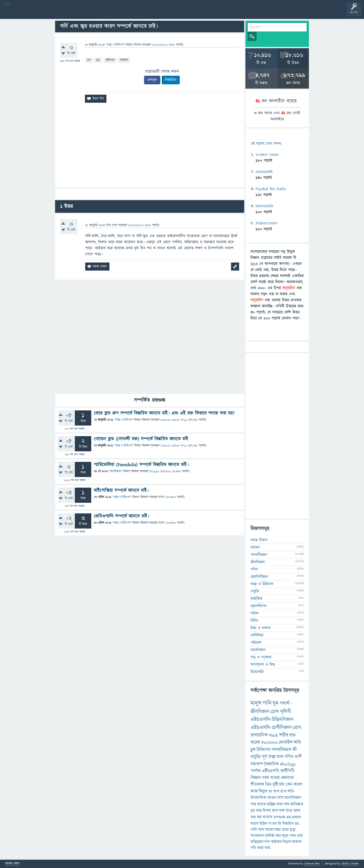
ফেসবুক (152, 80)
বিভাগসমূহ (82, 13)
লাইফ (255, 613)
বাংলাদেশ (257, 836)
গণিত (254, 569)
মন (275, 824)
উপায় (267, 811)
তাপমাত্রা (279, 817)
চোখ (275, 712)
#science (269, 742)
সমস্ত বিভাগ (259, 540)
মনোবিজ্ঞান (116, 471)
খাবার (261, 804)
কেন (289, 785)
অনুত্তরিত (66, 13)
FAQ (129, 13)
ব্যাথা (297, 811)
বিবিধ (254, 621)
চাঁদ (282, 785)
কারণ (298, 785)
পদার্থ (285, 703)
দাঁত (267, 842)
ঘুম (276, 703)
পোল (173, 13)
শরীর (284, 735)
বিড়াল (287, 842)
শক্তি (291, 792)
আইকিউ (256, 599)
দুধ (253, 811)
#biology (288, 764)
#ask (274, 735)
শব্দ (287, 804)
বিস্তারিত (124, 60)
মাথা (280, 757)
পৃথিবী (285, 712)
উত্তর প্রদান (112, 225)
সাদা (280, 804)
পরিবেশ (256, 643)
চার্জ (300, 836)
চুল (253, 750)
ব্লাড (98, 60)
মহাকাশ (257, 764)
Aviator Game (267, 154)
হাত (275, 811)
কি (280, 824)
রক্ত (89, 60)
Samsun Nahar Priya (174, 420)
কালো (254, 824)
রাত (283, 792)
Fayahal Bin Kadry (271, 189)
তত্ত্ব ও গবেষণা (261, 657)
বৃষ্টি (275, 785)
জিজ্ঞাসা (138, 45)
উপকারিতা (259, 798)
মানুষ (256, 703)
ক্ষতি (297, 742)
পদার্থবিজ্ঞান (259, 555)
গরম (266, 778)
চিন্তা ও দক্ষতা (260, 628)
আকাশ (297, 842)
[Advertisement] (150, 147)
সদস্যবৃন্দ (98, 13)
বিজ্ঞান (256, 778)
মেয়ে (285, 830)
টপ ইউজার (204, 13)
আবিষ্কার (297, 804)
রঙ (297, 824)
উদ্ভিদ (263, 824)
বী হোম (20, 13)
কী (295, 750)
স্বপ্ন (253, 817)
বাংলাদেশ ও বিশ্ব (263, 665)
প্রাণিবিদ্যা (257, 635)
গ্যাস (261, 830)
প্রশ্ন (35, 13)
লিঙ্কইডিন (171, 80)
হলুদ (285, 836)
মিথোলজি (257, 672)
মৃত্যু (292, 830)
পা (270, 824)
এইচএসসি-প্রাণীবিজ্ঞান (271, 728)
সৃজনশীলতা (258, 606)
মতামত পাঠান (12, 864)
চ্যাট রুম (157, 13)
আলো (255, 742)
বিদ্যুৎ (263, 791)
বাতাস (267, 817)
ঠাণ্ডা (289, 811)
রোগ (297, 728)
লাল (280, 798)
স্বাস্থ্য (272, 757)
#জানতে (287, 778)
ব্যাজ (188, 13)
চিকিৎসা (263, 750)
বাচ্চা (278, 830)
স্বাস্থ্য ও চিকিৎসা (115, 45)
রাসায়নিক (259, 735)
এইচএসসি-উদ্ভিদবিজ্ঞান (272, 719)
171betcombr (266, 223)
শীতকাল (257, 785)
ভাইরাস (276, 842)
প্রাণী (298, 757)
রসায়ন (297, 817)
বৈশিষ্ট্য (270, 836)
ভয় (259, 817)
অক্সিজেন (257, 842)
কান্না (260, 848)
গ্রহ (289, 817)
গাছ (253, 804)
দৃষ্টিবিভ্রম (110, 60)
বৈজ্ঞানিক (271, 764)
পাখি (254, 830)
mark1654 (264, 172)
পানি (267, 703)
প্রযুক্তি (255, 591)
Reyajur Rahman (161, 471)
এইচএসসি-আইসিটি (278, 771)
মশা (282, 811)
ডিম (268, 785)
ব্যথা (278, 836)
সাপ (276, 792)
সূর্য (265, 757)
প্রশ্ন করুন (114, 13)
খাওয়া (275, 778)
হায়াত (162, 497)
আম (268, 848)
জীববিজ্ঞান (258, 562)
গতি (253, 848)
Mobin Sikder (350, 864)
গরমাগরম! (51, 13)
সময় (293, 836)
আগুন (272, 798)
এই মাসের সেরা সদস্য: (266, 144)
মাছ (259, 811)
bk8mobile (264, 206)
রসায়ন (255, 547)
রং (270, 792)
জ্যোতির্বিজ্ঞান (259, 577)
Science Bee (312, 864)
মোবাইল (286, 742)
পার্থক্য (256, 771)
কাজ (254, 791)
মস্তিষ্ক (271, 804)
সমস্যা (269, 830)
